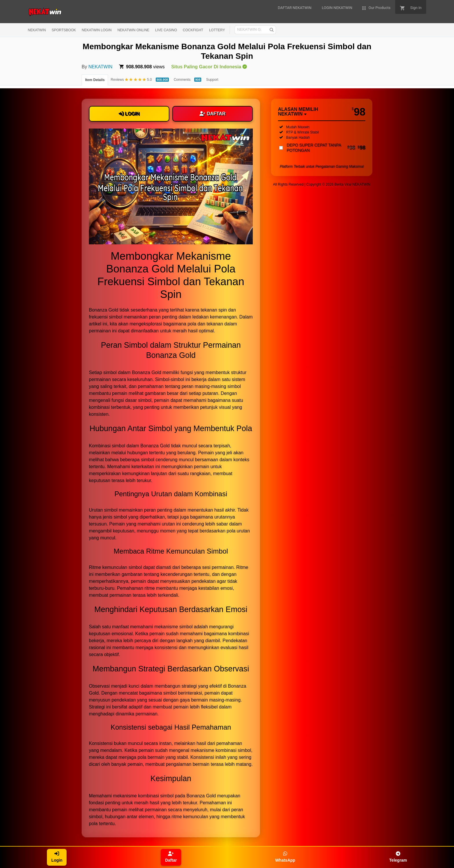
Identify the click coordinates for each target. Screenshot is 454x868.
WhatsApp (285, 857)
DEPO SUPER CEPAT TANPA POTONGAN (326, 148)
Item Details (95, 80)
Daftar (171, 857)
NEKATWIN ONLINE (133, 30)
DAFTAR (213, 114)
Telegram (398, 857)
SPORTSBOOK (64, 30)
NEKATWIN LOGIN (97, 30)
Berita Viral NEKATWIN (352, 184)
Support (212, 80)
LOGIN (129, 114)
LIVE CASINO (166, 30)
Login (57, 857)
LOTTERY (217, 30)
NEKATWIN (37, 30)
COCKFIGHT (193, 30)
